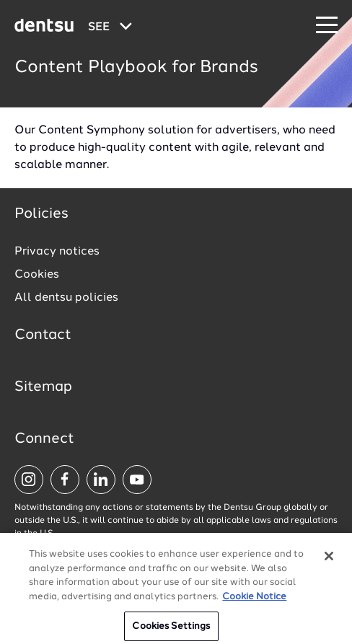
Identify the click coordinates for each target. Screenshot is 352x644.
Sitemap (43, 387)
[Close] (329, 562)
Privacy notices (57, 252)
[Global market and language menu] (110, 27)
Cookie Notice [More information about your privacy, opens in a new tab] (254, 603)
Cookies (37, 275)
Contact (43, 335)
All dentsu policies (66, 298)
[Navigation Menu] (327, 26)
